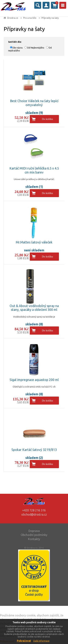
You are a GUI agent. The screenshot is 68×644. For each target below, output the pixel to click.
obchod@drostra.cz (34, 514)
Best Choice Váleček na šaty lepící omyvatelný (34, 103)
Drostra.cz (13, 18)
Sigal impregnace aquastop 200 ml (34, 380)
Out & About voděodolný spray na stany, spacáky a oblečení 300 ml (34, 308)
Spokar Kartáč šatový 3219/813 (34, 450)
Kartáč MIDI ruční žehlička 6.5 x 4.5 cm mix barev (34, 170)
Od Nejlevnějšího (36, 48)
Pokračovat (24, 641)
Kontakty (34, 539)
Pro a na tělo (30, 18)
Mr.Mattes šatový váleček (34, 242)
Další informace (41, 641)
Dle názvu (18, 48)
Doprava (34, 531)
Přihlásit (46, 5)
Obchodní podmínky (34, 535)
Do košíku (47, 119)
